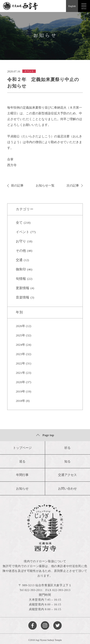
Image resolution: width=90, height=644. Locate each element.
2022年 (21, 363)
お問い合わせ (67, 489)
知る (67, 461)
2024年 (21, 345)
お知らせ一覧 (45, 185)
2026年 (21, 326)
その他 (21, 251)
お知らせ (22, 489)
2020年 (21, 382)
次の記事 (75, 185)
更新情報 (23, 288)
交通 (19, 260)
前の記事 (15, 185)
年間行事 (22, 475)
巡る (22, 461)
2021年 (21, 373)
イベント (23, 232)
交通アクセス (67, 475)
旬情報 (21, 279)
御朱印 (21, 269)
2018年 (21, 401)
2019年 (21, 391)
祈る (67, 448)
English (72, 6)
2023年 (21, 354)
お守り (21, 241)
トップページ (22, 448)
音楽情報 (23, 297)
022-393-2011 (33, 590)
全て (19, 223)
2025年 (21, 335)
